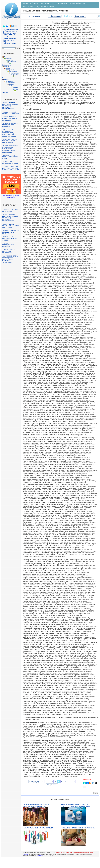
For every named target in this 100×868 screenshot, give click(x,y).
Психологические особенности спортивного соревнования (36, 805)
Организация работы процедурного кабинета (11, 125)
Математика (13, 71)
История (7, 67)
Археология (8, 57)
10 (65, 782)
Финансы (15, 87)
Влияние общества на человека (10, 210)
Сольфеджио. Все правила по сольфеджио (9, 251)
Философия (15, 86)
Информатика (7, 65)
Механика (16, 75)
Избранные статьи (10, 31)
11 (70, 782)
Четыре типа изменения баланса (10, 162)
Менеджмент (15, 73)
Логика (8, 68)
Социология (10, 81)
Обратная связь (9, 40)
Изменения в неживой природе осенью (10, 238)
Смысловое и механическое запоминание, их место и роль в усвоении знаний (9, 133)
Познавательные (62, 3)
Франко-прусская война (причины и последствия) (9, 119)
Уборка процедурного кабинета (8, 245)
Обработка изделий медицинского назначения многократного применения (10, 149)
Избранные (34, 3)
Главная (25, 3)
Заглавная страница (11, 29)
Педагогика (6, 78)
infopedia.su (26, 855)
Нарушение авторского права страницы (64, 852)
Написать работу (9, 44)
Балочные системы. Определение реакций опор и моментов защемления (10, 259)
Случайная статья (10, 33)
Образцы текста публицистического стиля (10, 157)
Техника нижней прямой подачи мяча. (11, 113)
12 (74, 782)
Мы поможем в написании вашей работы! (84, 852)
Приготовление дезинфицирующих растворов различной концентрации (10, 106)
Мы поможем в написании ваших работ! (11, 196)
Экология (5, 92)
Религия (7, 79)
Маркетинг (11, 70)
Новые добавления (10, 38)
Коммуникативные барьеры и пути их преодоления (10, 141)
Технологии (11, 83)
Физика (11, 84)
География (13, 62)
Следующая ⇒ (80, 16)
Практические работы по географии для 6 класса (11, 226)
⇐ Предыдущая (55, 16)
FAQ (5, 42)
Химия (16, 89)
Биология (9, 59)
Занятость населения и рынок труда (38, 828)
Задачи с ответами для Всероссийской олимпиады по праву (11, 168)
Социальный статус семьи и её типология (78, 828)
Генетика (10, 60)
